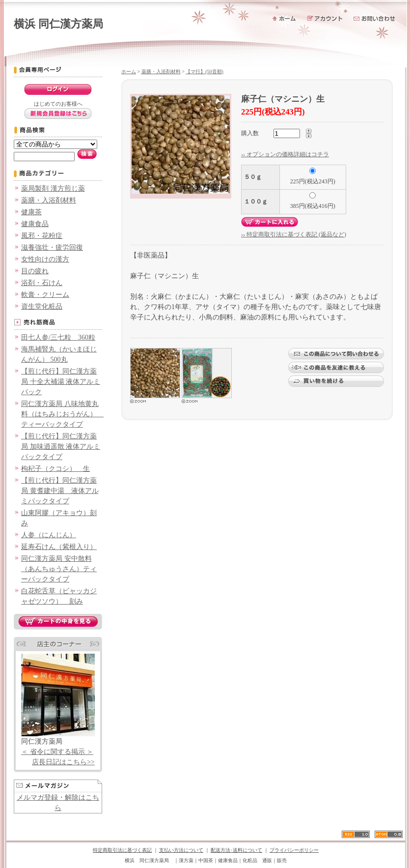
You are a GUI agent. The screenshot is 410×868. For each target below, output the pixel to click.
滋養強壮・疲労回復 (52, 247)
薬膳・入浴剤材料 (49, 200)
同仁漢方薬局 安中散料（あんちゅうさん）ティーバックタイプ (59, 569)
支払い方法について (181, 850)
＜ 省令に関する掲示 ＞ (57, 752)
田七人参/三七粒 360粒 (58, 337)
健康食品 (35, 224)
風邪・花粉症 (42, 236)
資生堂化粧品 (42, 306)
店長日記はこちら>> (63, 762)
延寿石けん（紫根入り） (59, 547)
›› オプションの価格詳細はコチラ (285, 154)
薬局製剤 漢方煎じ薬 (53, 188)
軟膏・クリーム (45, 295)
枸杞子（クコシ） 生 (55, 469)
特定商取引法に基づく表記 (122, 850)
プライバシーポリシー (294, 850)
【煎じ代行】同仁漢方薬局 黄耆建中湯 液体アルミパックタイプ (60, 491)
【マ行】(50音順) (205, 72)
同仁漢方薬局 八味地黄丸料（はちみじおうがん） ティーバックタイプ (62, 414)
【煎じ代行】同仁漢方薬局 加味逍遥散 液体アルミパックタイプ (61, 447)
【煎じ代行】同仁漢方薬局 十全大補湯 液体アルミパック (61, 382)
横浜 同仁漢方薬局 (58, 24)
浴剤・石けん (42, 283)
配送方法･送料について (236, 850)
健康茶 (31, 212)
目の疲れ (35, 271)
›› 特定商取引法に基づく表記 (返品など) (294, 234)
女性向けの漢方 (45, 259)
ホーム (129, 72)
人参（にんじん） (49, 535)
